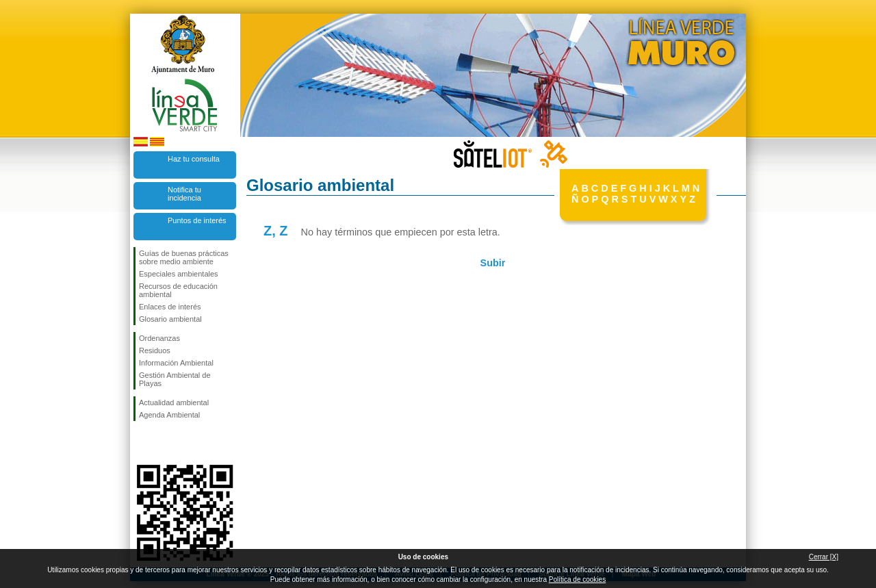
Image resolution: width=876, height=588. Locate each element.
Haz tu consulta (194, 159)
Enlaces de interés (170, 307)
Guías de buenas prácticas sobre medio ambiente (184, 257)
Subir (493, 263)
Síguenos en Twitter (164, 443)
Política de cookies (577, 579)
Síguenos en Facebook (142, 443)
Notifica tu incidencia (184, 194)
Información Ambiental (176, 363)
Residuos (155, 350)
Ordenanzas (159, 338)
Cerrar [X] (824, 557)
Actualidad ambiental (174, 402)
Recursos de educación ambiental (178, 290)
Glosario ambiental (170, 319)
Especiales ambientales (179, 274)
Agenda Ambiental (169, 415)
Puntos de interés (197, 220)
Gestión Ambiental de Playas (175, 379)
